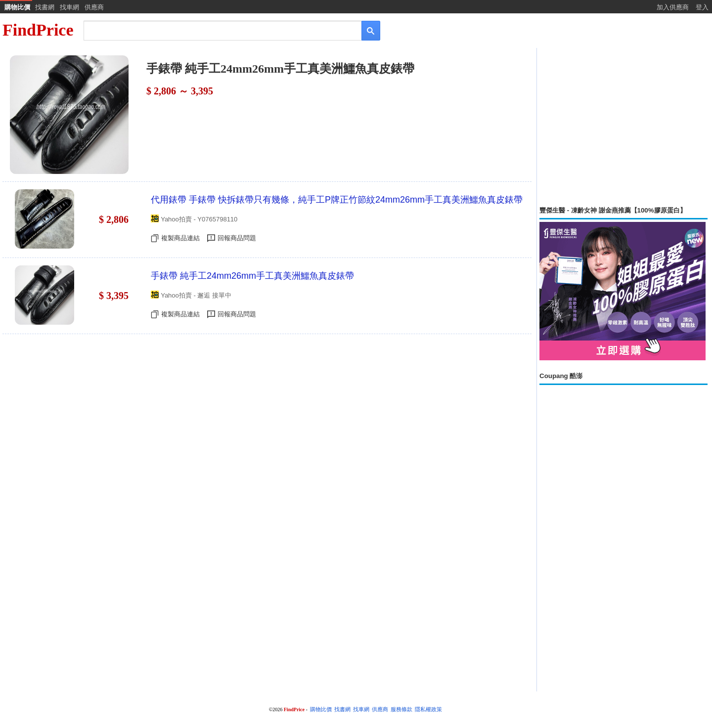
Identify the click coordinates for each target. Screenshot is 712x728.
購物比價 (17, 7)
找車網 (69, 7)
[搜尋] (216, 30)
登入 (702, 7)
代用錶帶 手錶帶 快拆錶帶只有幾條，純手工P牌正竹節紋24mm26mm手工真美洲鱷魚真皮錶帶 (337, 200)
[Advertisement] (623, 127)
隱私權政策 (428, 709)
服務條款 (401, 709)
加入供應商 (673, 7)
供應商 (94, 7)
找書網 (45, 7)
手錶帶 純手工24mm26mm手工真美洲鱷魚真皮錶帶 (252, 276)
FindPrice (38, 30)
